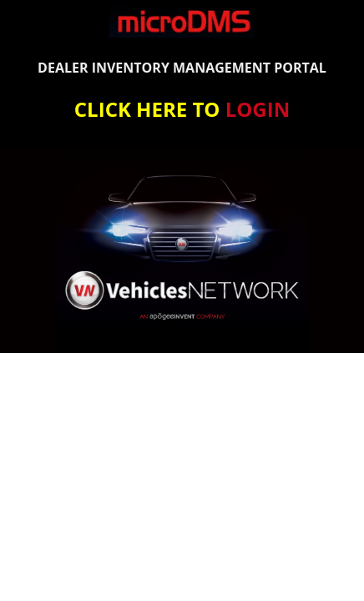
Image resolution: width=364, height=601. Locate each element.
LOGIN (258, 109)
